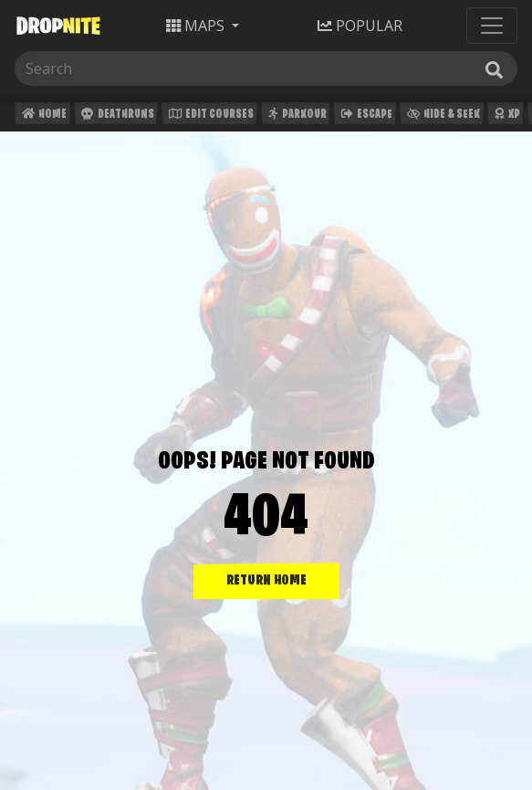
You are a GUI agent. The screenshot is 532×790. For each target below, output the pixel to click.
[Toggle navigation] (492, 26)
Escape (365, 116)
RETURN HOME (266, 581)
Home (42, 116)
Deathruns (115, 116)
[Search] (107, 68)
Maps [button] (197, 26)
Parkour (295, 116)
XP (505, 116)
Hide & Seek (442, 116)
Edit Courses (209, 116)
